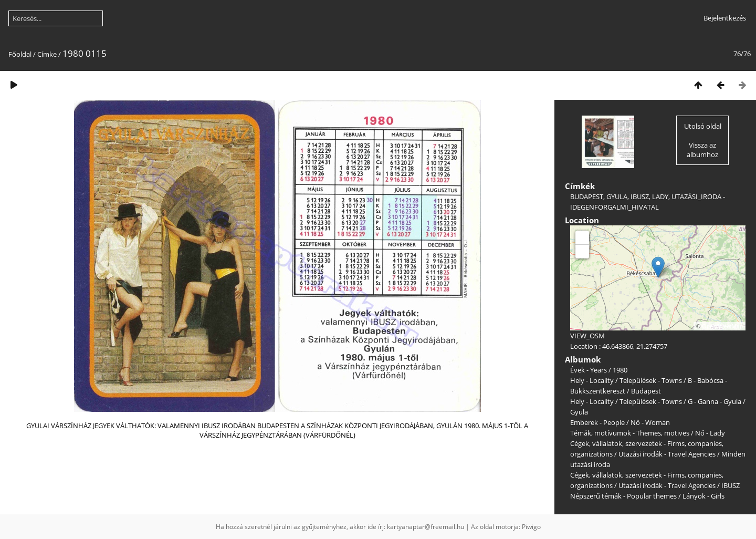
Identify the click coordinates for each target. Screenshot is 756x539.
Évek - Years (589, 370)
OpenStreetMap (722, 326)
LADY (660, 196)
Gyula (579, 412)
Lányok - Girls (703, 496)
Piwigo (531, 527)
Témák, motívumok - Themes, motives (630, 433)
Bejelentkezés (725, 18)
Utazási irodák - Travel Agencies (667, 454)
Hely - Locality (592, 380)
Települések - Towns (651, 380)
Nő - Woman (650, 422)
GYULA (617, 196)
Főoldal (20, 54)
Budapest (646, 391)
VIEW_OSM (587, 336)
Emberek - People (597, 422)
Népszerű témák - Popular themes (623, 496)
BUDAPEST (587, 196)
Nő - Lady (710, 433)
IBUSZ (640, 196)
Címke (47, 54)
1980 (620, 370)
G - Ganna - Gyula (715, 401)
